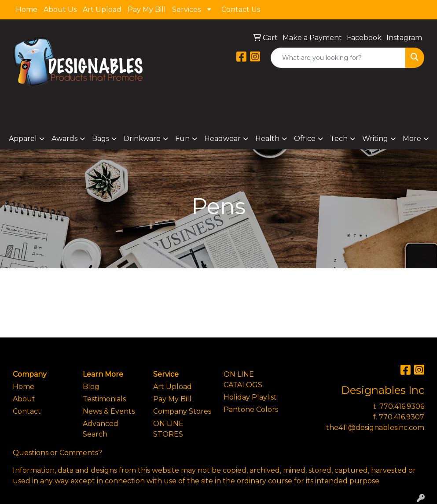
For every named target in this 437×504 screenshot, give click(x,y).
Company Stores (182, 411)
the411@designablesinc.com (375, 428)
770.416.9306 (402, 406)
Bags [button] (101, 139)
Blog (91, 387)
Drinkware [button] (142, 139)
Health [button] (267, 139)
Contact (27, 411)
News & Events (109, 411)
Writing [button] (375, 139)
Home (27, 9)
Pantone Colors (251, 409)
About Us (60, 9)
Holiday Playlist (250, 397)
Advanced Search (101, 429)
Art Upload (102, 9)
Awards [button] (64, 139)
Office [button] (305, 139)
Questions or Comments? (57, 453)
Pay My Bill (147, 9)
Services (186, 9)
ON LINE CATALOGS (243, 380)
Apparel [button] (23, 139)
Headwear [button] (222, 139)
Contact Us (241, 9)
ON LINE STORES (168, 429)
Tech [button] (339, 139)
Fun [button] (182, 139)
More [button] (412, 139)
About (24, 399)
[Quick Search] (338, 58)
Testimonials (104, 399)
